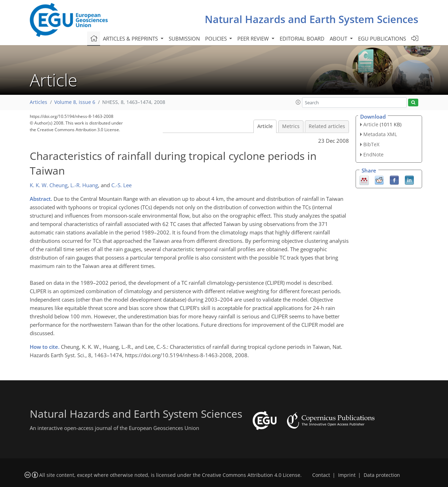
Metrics (291, 126)
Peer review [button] (254, 38)
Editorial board (302, 38)
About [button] (339, 38)
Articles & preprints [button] (131, 38)
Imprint (347, 475)
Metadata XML (380, 134)
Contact (321, 475)
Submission (184, 38)
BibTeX (371, 144)
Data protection (382, 475)
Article (265, 126)
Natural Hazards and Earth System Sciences (311, 19)
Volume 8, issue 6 (75, 102)
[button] (298, 102)
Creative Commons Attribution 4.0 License (251, 475)
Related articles (327, 126)
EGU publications (382, 38)
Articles (38, 102)
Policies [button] (217, 38)
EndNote (373, 154)
